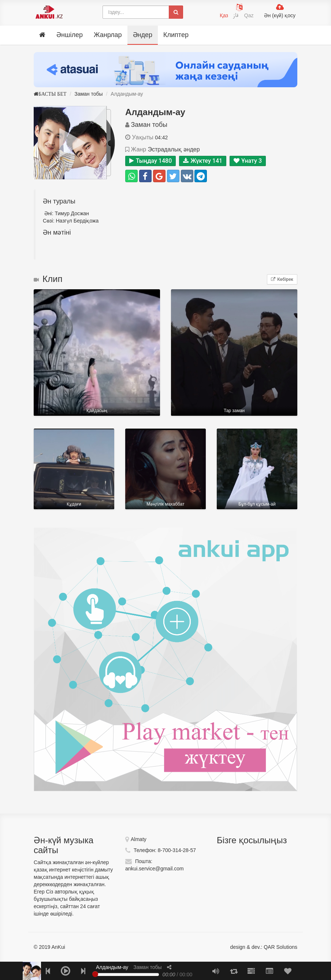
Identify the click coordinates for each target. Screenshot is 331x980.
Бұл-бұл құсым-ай (257, 469)
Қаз (224, 15)
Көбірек (282, 279)
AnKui (57, 947)
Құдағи (74, 469)
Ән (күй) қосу (280, 15)
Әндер (143, 35)
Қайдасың (97, 353)
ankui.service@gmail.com (155, 869)
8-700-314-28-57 (177, 850)
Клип (48, 279)
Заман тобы (88, 94)
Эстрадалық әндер (174, 149)
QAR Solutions (280, 947)
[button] (169, 967)
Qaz (249, 15)
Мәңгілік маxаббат (165, 469)
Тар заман (234, 353)
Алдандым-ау (112, 967)
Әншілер (70, 35)
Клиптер (176, 35)
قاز (237, 16)
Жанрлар (108, 35)
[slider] (95, 974)
